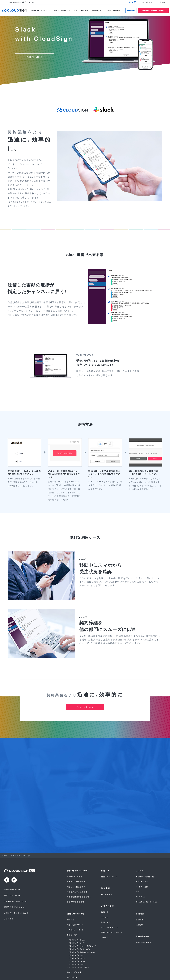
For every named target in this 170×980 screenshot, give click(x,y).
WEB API (71, 964)
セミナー (105, 899)
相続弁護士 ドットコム (13, 889)
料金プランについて (109, 859)
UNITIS (8, 901)
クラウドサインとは (75, 859)
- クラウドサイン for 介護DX (78, 949)
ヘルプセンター (148, 2)
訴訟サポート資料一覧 (145, 859)
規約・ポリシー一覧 (143, 925)
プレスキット (141, 879)
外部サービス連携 (74, 954)
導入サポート (72, 959)
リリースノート (73, 969)
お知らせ (163, 2)
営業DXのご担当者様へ (77, 884)
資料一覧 (105, 894)
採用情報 (139, 907)
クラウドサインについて (39, 11)
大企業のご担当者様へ (76, 869)
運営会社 (139, 902)
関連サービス (72, 917)
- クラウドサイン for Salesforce (80, 931)
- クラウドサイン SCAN (76, 943)
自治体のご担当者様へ (76, 864)
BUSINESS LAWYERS (14, 883)
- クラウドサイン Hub (75, 937)
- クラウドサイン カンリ (76, 925)
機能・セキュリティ (61, 11)
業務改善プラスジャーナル (112, 914)
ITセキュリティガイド (75, 912)
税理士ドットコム (11, 877)
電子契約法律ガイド (75, 907)
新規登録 (131, 11)
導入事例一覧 (107, 876)
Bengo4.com (16, 976)
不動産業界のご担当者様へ (78, 874)
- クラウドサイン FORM (76, 940)
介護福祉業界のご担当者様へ (79, 879)
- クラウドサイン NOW (76, 946)
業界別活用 (97, 11)
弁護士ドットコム (11, 871)
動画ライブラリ (107, 904)
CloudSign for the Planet (147, 884)
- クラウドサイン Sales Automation (81, 934)
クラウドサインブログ (110, 909)
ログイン (131, 2)
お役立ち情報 (112, 11)
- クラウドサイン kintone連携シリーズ (82, 928)
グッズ (138, 874)
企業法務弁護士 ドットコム (15, 895)
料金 (75, 11)
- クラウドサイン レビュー (77, 922)
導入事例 (85, 11)
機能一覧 (71, 902)
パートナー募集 (142, 869)
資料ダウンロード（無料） (153, 11)
